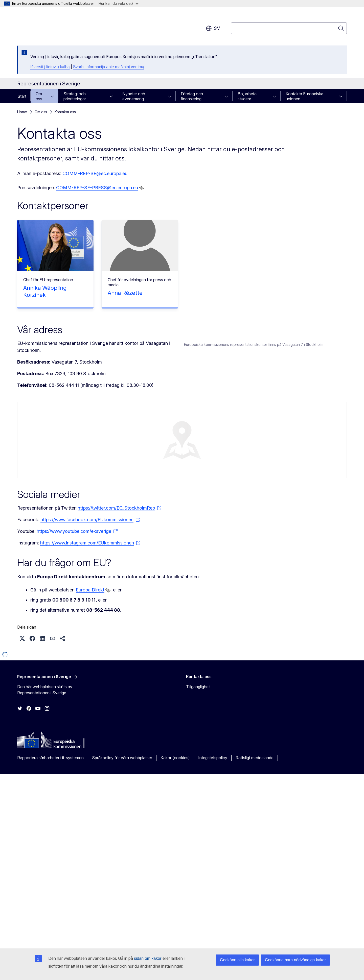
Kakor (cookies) (175, 931)
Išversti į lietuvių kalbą (50, 67)
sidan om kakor (148, 958)
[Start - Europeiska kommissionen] (58, 25)
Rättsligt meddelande (255, 931)
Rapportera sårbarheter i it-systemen (50, 931)
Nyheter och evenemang (134, 96)
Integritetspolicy (213, 931)
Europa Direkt (90, 763)
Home (22, 112)
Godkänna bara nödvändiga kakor (295, 960)
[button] (22, 812)
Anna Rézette (125, 293)
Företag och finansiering (192, 96)
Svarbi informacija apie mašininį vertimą (109, 67)
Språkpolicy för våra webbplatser (122, 931)
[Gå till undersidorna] (54, 96)
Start (22, 96)
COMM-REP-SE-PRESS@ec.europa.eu (97, 188)
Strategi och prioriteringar (75, 96)
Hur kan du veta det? (119, 3)
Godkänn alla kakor (237, 960)
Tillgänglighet (198, 861)
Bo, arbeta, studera (248, 96)
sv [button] (213, 28)
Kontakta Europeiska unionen (304, 96)
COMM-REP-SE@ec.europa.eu (95, 173)
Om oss (39, 96)
